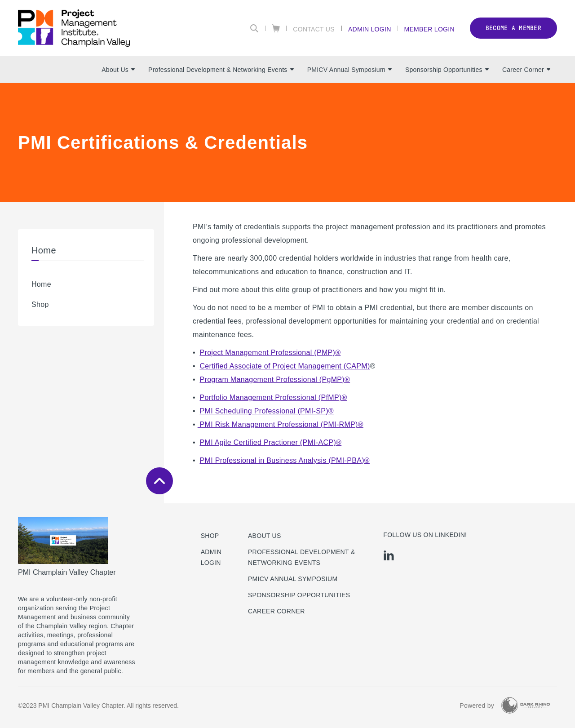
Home (41, 284)
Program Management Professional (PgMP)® (275, 380)
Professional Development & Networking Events (221, 70)
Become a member (513, 28)
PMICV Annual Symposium (349, 70)
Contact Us (314, 29)
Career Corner (526, 70)
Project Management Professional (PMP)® (270, 353)
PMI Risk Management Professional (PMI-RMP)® (281, 424)
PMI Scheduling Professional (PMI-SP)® (267, 411)
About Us (118, 70)
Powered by (477, 706)
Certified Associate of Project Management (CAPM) (285, 366)
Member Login (429, 29)
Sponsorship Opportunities (447, 70)
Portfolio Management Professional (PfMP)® (274, 397)
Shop (40, 304)
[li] (389, 555)
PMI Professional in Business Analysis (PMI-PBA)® (285, 460)
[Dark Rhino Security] (526, 705)
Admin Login (370, 29)
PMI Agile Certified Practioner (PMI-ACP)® (271, 442)
